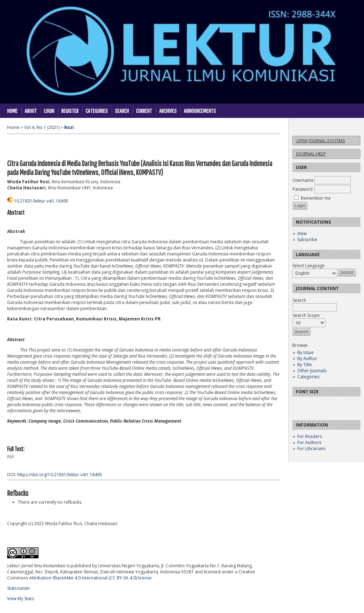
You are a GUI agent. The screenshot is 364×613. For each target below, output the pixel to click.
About (31, 111)
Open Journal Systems (321, 141)
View (302, 233)
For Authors (309, 442)
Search (122, 111)
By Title (305, 365)
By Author (307, 358)
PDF (11, 457)
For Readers (310, 436)
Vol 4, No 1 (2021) (42, 127)
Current (144, 111)
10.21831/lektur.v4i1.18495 (41, 201)
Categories (308, 377)
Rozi (69, 127)
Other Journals (312, 371)
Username (303, 180)
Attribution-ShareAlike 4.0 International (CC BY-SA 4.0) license (90, 578)
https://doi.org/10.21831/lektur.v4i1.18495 (60, 475)
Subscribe (307, 240)
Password (303, 189)
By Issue (305, 352)
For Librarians (311, 448)
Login (49, 111)
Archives (168, 111)
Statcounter (19, 588)
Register (70, 111)
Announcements (200, 111)
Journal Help (311, 154)
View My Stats (21, 599)
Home (12, 111)
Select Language (309, 266)
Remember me (316, 198)
